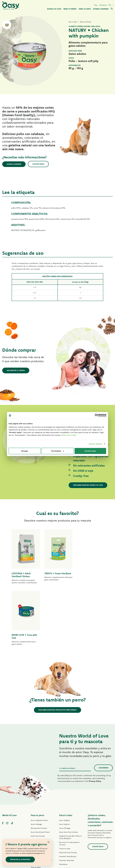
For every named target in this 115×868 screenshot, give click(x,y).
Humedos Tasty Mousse (68, 795)
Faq (96, 5)
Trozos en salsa (65, 787)
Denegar (25, 451)
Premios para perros (38, 818)
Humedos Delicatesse (67, 807)
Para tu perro (38, 754)
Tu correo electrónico (67, 707)
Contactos (103, 5)
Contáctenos (39, 164)
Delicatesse (63, 803)
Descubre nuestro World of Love (88, 485)
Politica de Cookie (69, 435)
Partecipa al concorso (20, 859)
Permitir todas (90, 451)
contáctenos (98, 785)
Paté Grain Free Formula (40, 794)
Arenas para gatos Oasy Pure (70, 830)
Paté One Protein (37, 790)
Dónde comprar (14, 164)
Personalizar (58, 451)
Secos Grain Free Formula (40, 778)
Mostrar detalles (96, 444)
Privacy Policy (95, 720)
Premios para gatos (66, 826)
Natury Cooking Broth (67, 815)
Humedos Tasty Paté (38, 802)
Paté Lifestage (36, 786)
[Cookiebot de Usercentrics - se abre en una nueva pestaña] (97, 415)
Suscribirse (103, 706)
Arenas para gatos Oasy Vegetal (71, 834)
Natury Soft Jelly (37, 810)
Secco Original (64, 759)
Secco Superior (65, 763)
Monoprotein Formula (39, 767)
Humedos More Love (67, 822)
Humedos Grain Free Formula (41, 798)
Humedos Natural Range (40, 814)
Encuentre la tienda (16, 370)
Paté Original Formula (39, 782)
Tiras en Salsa (36, 806)
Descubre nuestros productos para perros (57, 648)
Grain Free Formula (38, 775)
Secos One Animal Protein (40, 771)
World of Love (9, 754)
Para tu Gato (66, 754)
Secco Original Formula (39, 759)
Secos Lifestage (36, 763)
